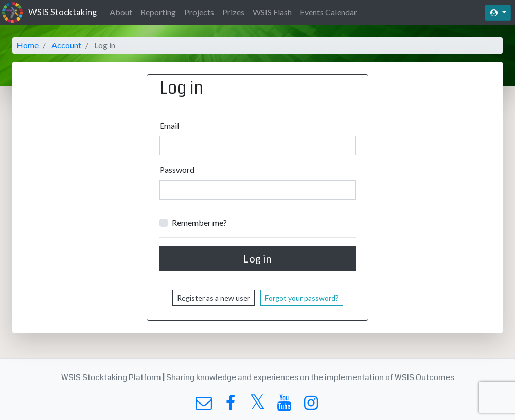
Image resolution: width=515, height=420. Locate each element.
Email (169, 125)
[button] (498, 13)
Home (28, 45)
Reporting (158, 12)
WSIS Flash (272, 12)
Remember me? (199, 223)
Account (66, 45)
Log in (257, 258)
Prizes (233, 12)
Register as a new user (214, 298)
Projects (199, 12)
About (121, 12)
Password (177, 170)
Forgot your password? (302, 298)
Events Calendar (328, 12)
